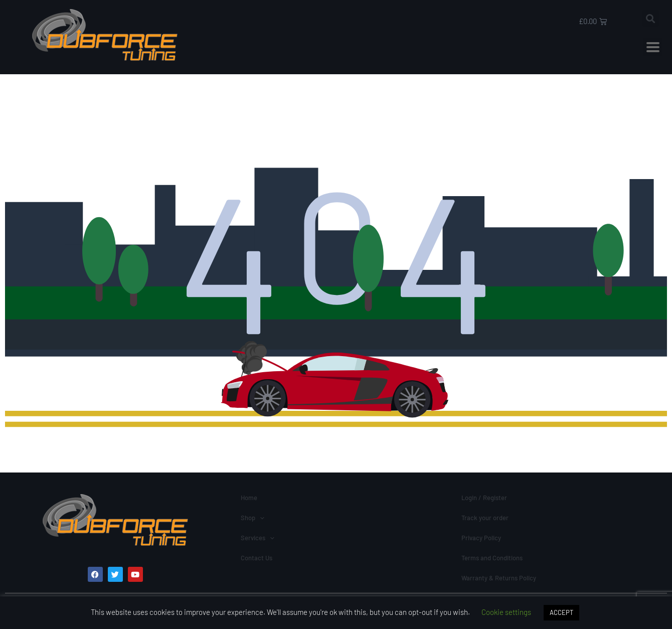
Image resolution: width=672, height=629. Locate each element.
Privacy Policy (481, 538)
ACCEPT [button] (561, 612)
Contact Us (257, 558)
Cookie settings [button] (506, 612)
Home (249, 498)
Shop (253, 518)
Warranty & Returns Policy (499, 578)
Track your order (485, 518)
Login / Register (484, 498)
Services (258, 538)
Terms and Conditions (492, 558)
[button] (651, 18)
